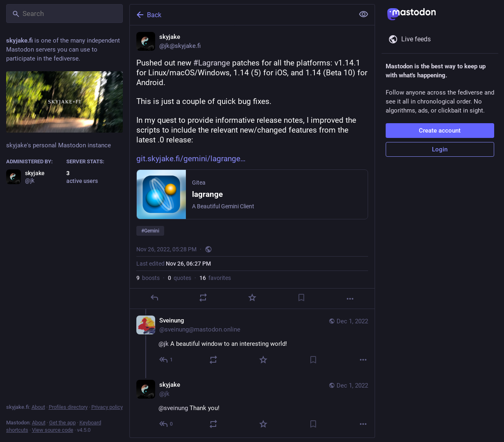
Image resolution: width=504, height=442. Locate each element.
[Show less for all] (364, 14)
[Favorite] (252, 298)
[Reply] (154, 298)
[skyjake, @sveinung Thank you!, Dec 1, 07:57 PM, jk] (252, 405)
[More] (350, 299)
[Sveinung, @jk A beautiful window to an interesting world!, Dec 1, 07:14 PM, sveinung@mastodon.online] (252, 341)
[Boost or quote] (203, 298)
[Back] (241, 15)
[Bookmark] (301, 298)
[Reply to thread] (166, 360)
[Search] (64, 14)
